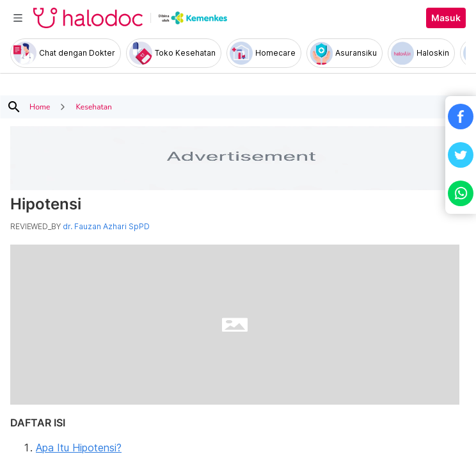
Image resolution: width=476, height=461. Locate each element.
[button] (461, 117)
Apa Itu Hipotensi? (79, 448)
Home (40, 107)
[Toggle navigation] (18, 18)
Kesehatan (93, 107)
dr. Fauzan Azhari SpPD (106, 227)
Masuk (446, 18)
